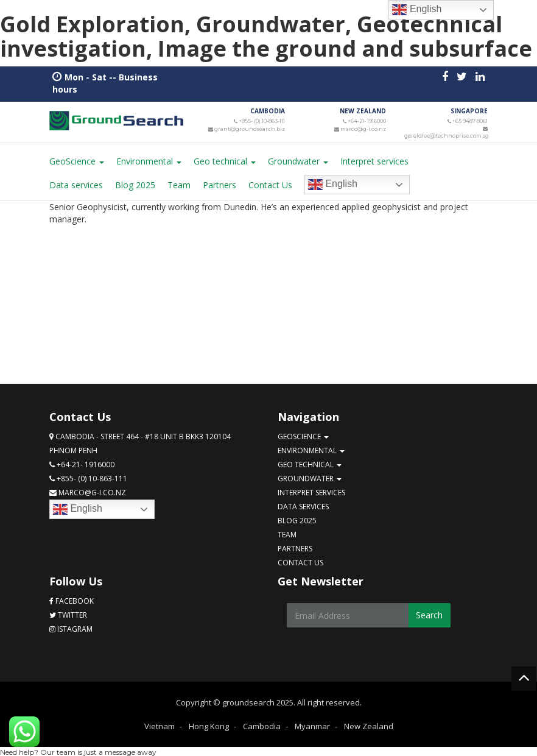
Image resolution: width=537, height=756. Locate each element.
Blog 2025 (135, 184)
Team (179, 184)
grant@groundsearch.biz (251, 128)
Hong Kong (209, 725)
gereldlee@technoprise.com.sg (446, 135)
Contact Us (270, 184)
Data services (76, 184)
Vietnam (160, 725)
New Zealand (369, 725)
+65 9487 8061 (471, 121)
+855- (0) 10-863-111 (263, 121)
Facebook (72, 600)
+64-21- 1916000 (367, 121)
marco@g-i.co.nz (364, 128)
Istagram (71, 628)
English (333, 183)
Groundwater (298, 160)
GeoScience (77, 160)
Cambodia (262, 725)
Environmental (149, 160)
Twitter (68, 614)
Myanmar (312, 725)
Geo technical (225, 160)
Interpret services (374, 160)
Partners (219, 184)
